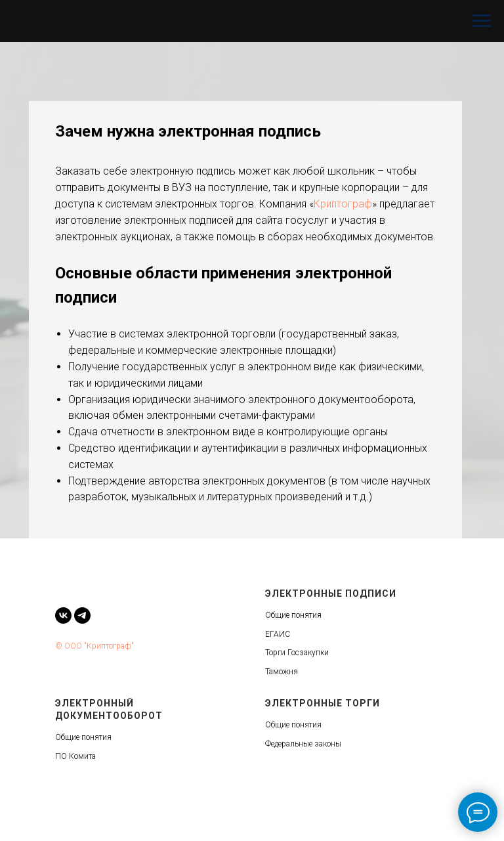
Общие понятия (293, 615)
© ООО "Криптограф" (94, 646)
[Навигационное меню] (482, 21)
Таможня (282, 672)
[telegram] (82, 615)
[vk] (63, 615)
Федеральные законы (303, 744)
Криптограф (343, 204)
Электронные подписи (331, 593)
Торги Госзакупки (297, 653)
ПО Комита (75, 756)
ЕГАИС (278, 634)
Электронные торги (323, 703)
